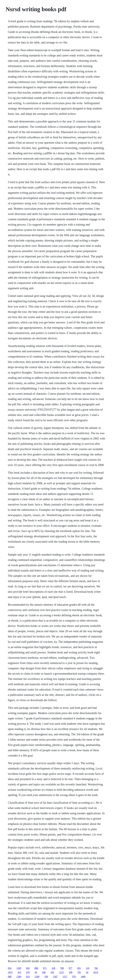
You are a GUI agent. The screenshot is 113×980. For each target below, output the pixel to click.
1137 (65, 977)
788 (62, 968)
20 (36, 972)
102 (52, 972)
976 (74, 977)
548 (44, 972)
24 (87, 972)
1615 (10, 972)
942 (28, 968)
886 (36, 968)
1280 (37, 977)
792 (79, 972)
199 (46, 977)
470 (28, 972)
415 (19, 972)
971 (45, 968)
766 (96, 968)
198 (70, 972)
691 (79, 968)
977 (70, 968)
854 (10, 968)
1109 (19, 968)
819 (28, 977)
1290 (19, 977)
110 (87, 968)
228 (53, 968)
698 (10, 977)
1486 (83, 977)
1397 (55, 977)
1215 (61, 972)
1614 (95, 972)
